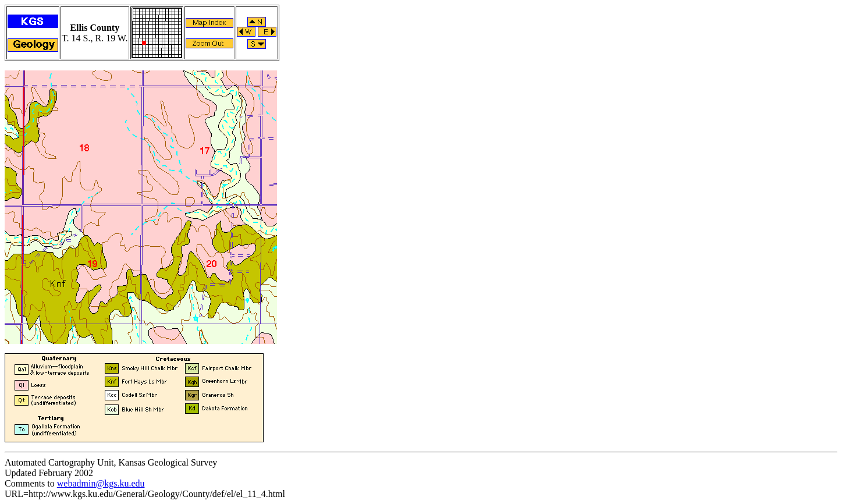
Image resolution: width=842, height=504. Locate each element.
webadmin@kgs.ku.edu (101, 483)
